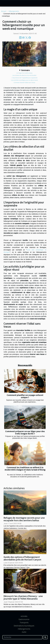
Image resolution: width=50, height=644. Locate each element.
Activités (24, 616)
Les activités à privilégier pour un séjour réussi (24, 80)
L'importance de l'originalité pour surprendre (24, 78)
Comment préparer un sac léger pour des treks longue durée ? (25, 432)
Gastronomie (24, 619)
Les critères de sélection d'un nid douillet (24, 75)
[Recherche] (22, 637)
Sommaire (25, 70)
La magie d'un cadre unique (24, 73)
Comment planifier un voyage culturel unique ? (25, 396)
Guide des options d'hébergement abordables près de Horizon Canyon (22, 558)
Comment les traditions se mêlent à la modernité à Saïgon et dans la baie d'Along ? (25, 470)
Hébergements (14, 11)
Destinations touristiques (24, 626)
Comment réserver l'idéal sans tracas (24, 83)
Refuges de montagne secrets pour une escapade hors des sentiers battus (24, 519)
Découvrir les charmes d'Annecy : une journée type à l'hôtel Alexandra (23, 597)
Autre (24, 632)
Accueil (4, 11)
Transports (24, 622)
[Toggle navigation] (4, 3)
